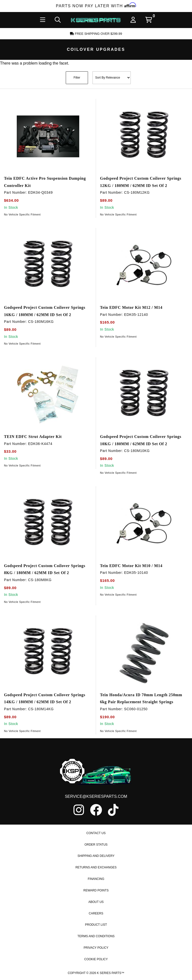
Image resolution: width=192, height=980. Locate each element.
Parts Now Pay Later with (96, 6)
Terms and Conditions (96, 948)
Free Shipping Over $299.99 (96, 34)
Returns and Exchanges (96, 880)
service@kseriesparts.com (96, 809)
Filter (77, 78)
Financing (96, 891)
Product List (96, 937)
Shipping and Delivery (96, 868)
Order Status (96, 857)
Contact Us (96, 845)
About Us (96, 914)
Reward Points (96, 902)
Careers (96, 925)
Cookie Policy (96, 971)
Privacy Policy (96, 960)
